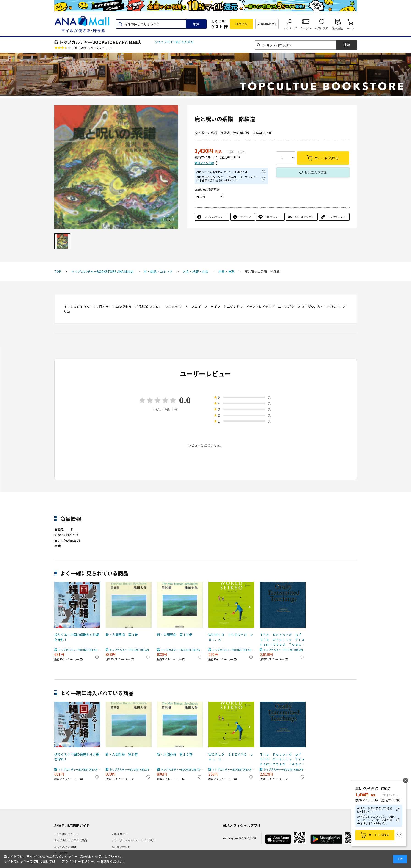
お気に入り (322, 28)
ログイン (241, 24)
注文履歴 (337, 28)
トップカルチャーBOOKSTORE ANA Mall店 (100, 42)
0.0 (185, 400)
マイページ (290, 28)
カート (350, 28)
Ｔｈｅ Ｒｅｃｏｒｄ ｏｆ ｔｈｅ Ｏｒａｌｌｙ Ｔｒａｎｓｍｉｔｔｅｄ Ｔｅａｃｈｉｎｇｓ (282, 640)
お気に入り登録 (315, 172)
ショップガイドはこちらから (174, 42)
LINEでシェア (273, 217)
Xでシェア (245, 217)
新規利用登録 (267, 24)
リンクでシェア (336, 217)
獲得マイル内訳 (204, 163)
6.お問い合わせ (121, 847)
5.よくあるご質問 (65, 847)
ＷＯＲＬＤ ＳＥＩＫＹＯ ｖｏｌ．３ (231, 637)
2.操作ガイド (120, 834)
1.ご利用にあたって (66, 834)
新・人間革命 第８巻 (122, 635)
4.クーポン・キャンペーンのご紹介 (133, 840)
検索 (196, 24)
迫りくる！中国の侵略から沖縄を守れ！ (77, 637)
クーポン (306, 28)
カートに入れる (379, 835)
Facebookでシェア (214, 217)
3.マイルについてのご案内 (71, 840)
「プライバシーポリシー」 (78, 861)
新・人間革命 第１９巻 (175, 635)
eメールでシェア (304, 217)
